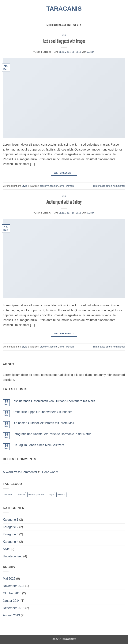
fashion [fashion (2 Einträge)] (21, 495)
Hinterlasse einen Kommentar (109, 186)
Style (64, 35)
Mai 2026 (9, 579)
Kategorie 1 (11, 520)
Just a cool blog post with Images (64, 41)
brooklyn (44, 186)
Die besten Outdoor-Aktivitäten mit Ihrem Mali (43, 423)
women (70, 186)
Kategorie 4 (11, 542)
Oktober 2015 (12, 593)
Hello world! (50, 472)
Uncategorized (13, 556)
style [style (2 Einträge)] (51, 495)
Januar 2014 (11, 601)
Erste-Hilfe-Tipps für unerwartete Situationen (43, 412)
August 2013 (11, 615)
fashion (54, 186)
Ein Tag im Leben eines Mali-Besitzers (38, 445)
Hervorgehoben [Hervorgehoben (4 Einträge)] (37, 495)
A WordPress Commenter (20, 472)
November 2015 (14, 586)
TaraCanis (64, 9)
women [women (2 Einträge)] (61, 495)
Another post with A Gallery (64, 202)
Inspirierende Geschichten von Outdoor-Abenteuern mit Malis (54, 401)
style (62, 186)
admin (91, 52)
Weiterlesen (64, 173)
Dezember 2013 (14, 608)
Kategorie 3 (11, 534)
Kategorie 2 (11, 527)
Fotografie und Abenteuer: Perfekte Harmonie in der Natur (52, 434)
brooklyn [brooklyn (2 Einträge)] (9, 495)
